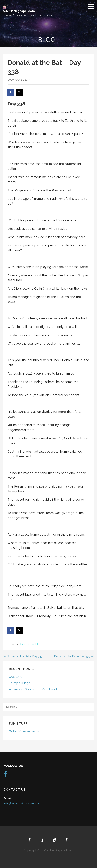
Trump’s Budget (20, 683)
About (42, 840)
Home (30, 840)
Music (55, 840)
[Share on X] (20, 92)
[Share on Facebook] (11, 92)
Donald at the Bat (28, 644)
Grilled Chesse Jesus (24, 731)
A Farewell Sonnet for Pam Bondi (33, 689)
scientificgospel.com (19, 11)
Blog (67, 840)
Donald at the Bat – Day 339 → (74, 656)
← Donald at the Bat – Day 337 (23, 656)
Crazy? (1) (16, 677)
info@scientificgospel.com (22, 803)
